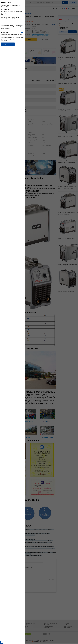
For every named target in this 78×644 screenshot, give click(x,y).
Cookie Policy (6, 5)
